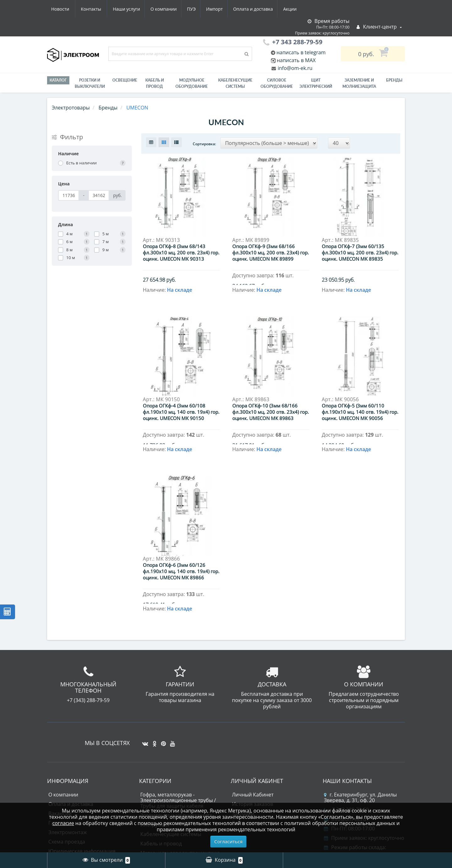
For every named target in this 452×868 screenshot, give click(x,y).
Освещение (125, 80)
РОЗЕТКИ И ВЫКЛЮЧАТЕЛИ (90, 83)
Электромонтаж (68, 740)
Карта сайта (63, 797)
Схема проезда (67, 750)
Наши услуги (65, 9)
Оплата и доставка (197, 9)
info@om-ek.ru (295, 68)
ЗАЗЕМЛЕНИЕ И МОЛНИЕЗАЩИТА (359, 83)
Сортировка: (204, 144)
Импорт (157, 9)
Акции (235, 9)
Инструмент (155, 733)
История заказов (253, 712)
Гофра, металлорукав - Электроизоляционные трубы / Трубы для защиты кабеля (178, 708)
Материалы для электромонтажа (180, 761)
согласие (63, 823)
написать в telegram (301, 52)
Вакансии (60, 722)
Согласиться (229, 841)
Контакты (293, 9)
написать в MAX (296, 60)
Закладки (243, 722)
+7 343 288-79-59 (346, 718)
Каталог (58, 80)
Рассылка (243, 731)
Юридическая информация (82, 759)
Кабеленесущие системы (235, 83)
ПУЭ (132, 9)
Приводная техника (164, 789)
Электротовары (71, 108)
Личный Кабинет (253, 703)
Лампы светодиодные (167, 780)
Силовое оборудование (277, 83)
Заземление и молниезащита (176, 723)
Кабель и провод (155, 83)
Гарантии (60, 731)
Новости (262, 9)
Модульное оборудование (192, 83)
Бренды (394, 80)
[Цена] (69, 195)
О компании (103, 9)
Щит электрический (316, 83)
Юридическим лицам (75, 769)
